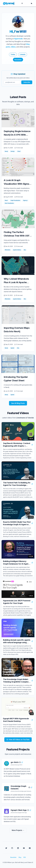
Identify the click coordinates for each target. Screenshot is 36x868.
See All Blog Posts (18, 403)
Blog (20, 857)
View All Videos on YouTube (18, 740)
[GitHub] (12, 848)
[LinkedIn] (18, 848)
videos (13, 47)
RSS (25, 857)
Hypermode (18, 39)
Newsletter (18, 60)
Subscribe (27, 82)
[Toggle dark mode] (32, 3)
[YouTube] (24, 848)
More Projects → (18, 830)
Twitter (13, 54)
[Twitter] (6, 848)
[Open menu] (22, 3)
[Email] (30, 848)
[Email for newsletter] (12, 82)
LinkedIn (23, 54)
